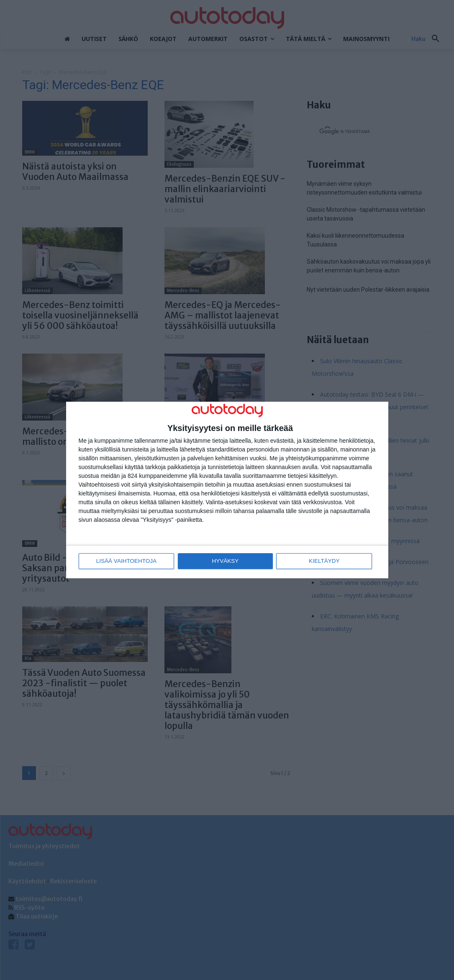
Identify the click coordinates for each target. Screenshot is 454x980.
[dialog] (227, 490)
